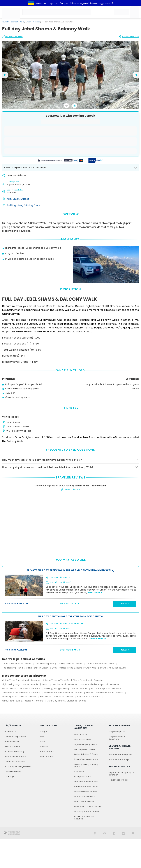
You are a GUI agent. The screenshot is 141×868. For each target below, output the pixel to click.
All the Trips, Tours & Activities (84, 818)
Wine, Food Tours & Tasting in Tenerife (23, 701)
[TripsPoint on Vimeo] (133, 833)
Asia (22, 22)
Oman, (17, 199)
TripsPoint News (13, 771)
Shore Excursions (83, 739)
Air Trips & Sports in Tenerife (106, 689)
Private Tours (81, 734)
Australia (44, 747)
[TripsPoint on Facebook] (114, 833)
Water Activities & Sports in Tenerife (100, 684)
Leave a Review (12, 36)
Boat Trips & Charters (85, 749)
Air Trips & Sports (82, 776)
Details (125, 604)
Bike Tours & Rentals (84, 801)
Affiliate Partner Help (119, 760)
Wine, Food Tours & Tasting (87, 806)
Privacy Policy (12, 742)
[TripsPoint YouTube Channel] (105, 833)
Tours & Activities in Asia (113, 668)
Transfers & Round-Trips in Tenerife (21, 693)
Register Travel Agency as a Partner (121, 774)
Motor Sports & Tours (84, 796)
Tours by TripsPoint (10, 22)
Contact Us (11, 732)
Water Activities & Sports (86, 754)
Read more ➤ (95, 593)
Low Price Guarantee (16, 757)
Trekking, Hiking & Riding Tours (23, 205)
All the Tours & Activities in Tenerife (21, 680)
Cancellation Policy (15, 751)
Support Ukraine (70, 3)
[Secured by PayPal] (96, 161)
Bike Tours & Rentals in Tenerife (57, 697)
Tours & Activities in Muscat (17, 664)
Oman (28, 22)
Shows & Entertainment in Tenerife (105, 693)
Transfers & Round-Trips (86, 782)
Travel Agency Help (118, 780)
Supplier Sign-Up (117, 732)
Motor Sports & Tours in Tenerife (20, 697)
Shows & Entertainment (86, 791)
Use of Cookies (13, 747)
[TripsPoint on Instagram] (123, 833)
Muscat (36, 22)
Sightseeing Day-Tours (85, 744)
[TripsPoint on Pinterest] (95, 833)
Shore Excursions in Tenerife (88, 680)
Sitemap (10, 776)
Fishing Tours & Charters (86, 759)
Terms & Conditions (15, 762)
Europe (43, 732)
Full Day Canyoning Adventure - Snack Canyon (71, 617)
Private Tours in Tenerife (57, 680)
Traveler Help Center (16, 737)
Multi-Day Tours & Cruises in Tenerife (67, 701)
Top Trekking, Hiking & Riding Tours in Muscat (59, 664)
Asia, (10, 199)
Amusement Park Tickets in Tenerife (63, 693)
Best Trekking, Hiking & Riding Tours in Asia (74, 668)
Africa (43, 742)
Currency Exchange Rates (18, 766)
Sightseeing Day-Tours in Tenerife (21, 684)
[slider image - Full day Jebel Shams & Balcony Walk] (70, 75)
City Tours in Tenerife (89, 697)
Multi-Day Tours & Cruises (87, 811)
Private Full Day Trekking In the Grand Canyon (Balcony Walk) (70, 570)
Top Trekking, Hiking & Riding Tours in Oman (26, 668)
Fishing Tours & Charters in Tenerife (21, 689)
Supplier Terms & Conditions (117, 738)
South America (47, 751)
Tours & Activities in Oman (101, 664)
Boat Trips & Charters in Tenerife (60, 684)
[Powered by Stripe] (61, 161)
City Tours (79, 772)
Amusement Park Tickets (86, 787)
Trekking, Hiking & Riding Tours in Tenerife (66, 689)
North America (47, 757)
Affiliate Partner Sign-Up (120, 755)
